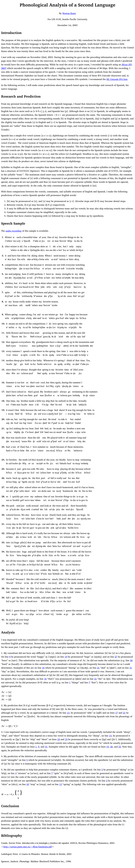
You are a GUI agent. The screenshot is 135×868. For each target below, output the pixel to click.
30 (3, 515)
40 (3, 610)
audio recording (13, 231)
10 (3, 324)
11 (3, 333)
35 (3, 561)
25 (3, 469)
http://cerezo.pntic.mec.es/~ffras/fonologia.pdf (28, 847)
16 (3, 382)
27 (3, 487)
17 (3, 392)
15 (3, 370)
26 (3, 478)
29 (3, 506)
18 (3, 401)
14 (3, 360)
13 (3, 351)
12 (3, 342)
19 (3, 410)
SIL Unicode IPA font (117, 79)
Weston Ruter (69, 13)
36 (3, 570)
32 (3, 533)
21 (3, 428)
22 (3, 438)
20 (3, 419)
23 (3, 447)
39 (3, 598)
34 (3, 552)
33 (3, 542)
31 (3, 524)
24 (3, 460)
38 (3, 588)
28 (3, 496)
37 (3, 579)
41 (3, 620)
